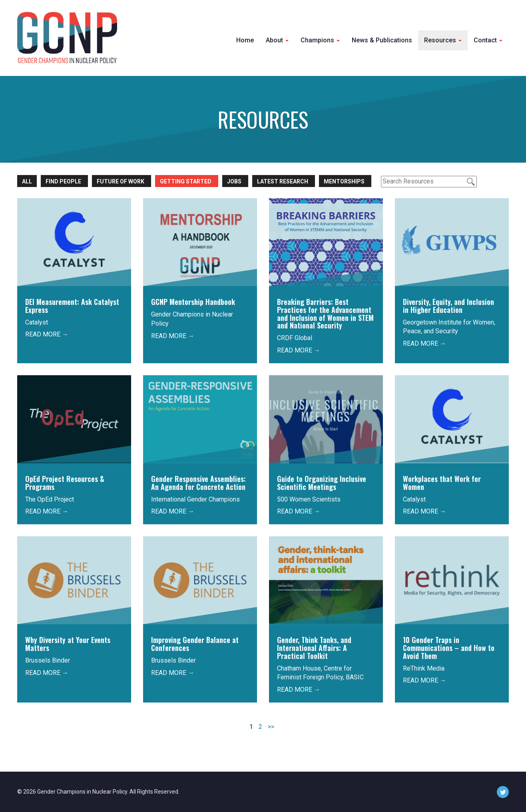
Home (245, 40)
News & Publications (382, 40)
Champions (320, 40)
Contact (488, 40)
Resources (443, 40)
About (277, 40)
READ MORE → (47, 334)
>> (271, 727)
